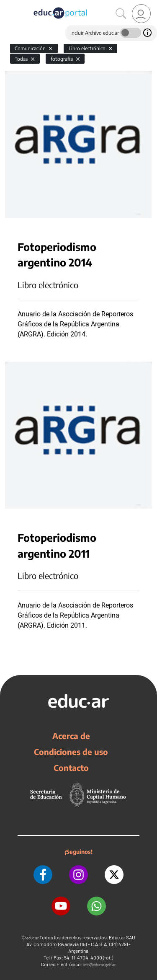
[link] (141, 14)
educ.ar (32, 938)
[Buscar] (121, 14)
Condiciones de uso (71, 752)
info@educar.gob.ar (99, 965)
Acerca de (71, 736)
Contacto (71, 768)
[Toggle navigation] (8, 5)
